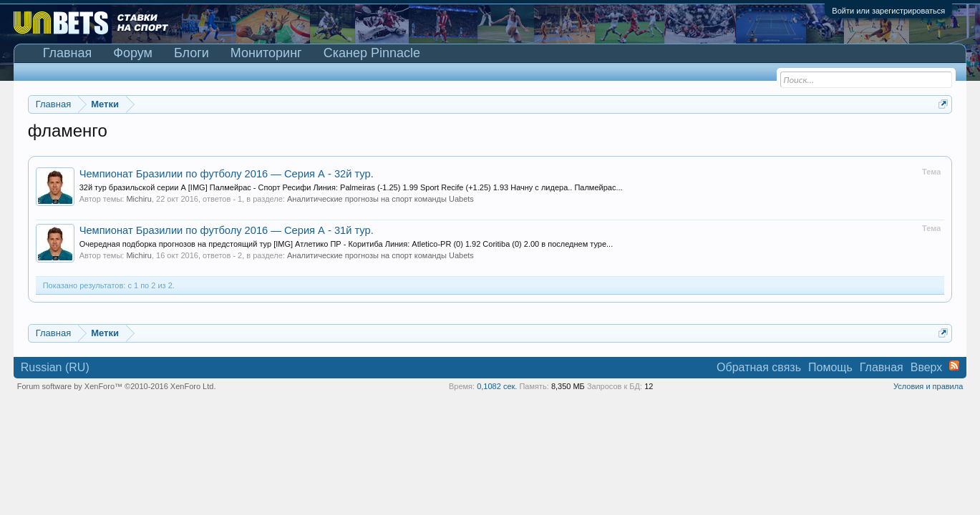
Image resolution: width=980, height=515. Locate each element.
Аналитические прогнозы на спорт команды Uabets (380, 199)
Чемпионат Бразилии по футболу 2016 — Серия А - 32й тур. (227, 174)
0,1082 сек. (497, 386)
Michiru (139, 199)
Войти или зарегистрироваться (888, 11)
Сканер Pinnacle (372, 53)
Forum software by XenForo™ (117, 386)
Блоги (191, 53)
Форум (133, 53)
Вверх (927, 367)
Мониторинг (266, 53)
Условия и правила (928, 386)
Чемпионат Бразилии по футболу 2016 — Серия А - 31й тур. (227, 230)
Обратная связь (759, 367)
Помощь (830, 367)
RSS (954, 366)
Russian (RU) (55, 367)
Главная (68, 53)
